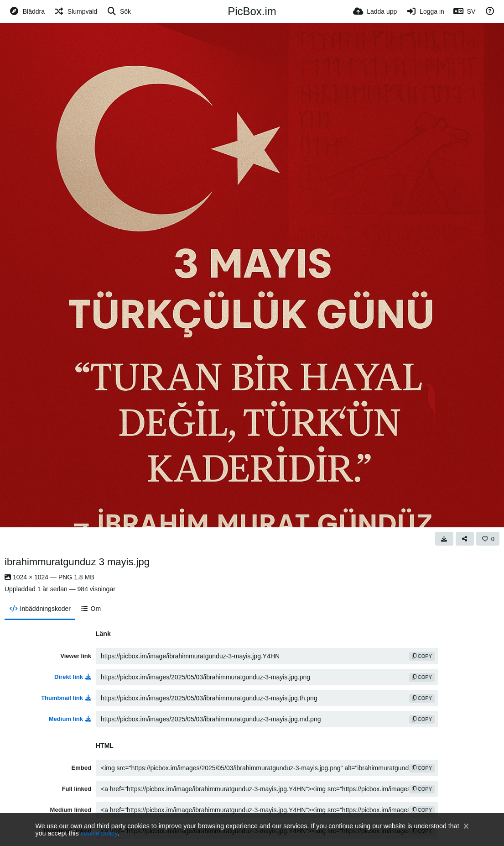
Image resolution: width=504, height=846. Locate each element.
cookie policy (99, 833)
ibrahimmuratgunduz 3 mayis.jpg (77, 562)
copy (422, 656)
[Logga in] (425, 11)
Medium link (70, 719)
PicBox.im (252, 11)
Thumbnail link (66, 698)
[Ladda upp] (375, 11)
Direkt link (73, 677)
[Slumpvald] (75, 11)
